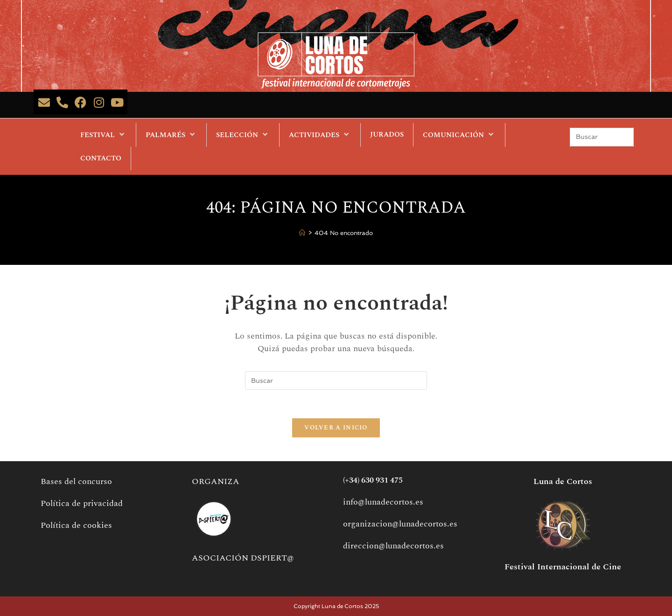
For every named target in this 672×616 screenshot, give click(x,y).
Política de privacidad (82, 503)
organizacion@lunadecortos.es (400, 524)
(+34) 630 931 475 (373, 480)
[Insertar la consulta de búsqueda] (602, 137)
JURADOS (387, 135)
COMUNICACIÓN (459, 135)
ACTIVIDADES (320, 135)
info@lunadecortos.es (383, 502)
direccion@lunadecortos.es (393, 546)
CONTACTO (101, 158)
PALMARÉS (171, 135)
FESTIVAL (103, 135)
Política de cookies (76, 525)
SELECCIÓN (243, 135)
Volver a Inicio (336, 428)
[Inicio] (302, 233)
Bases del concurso (76, 481)
